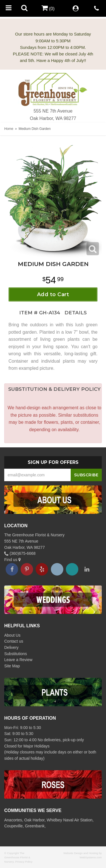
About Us (12, 635)
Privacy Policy (24, 862)
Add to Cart (53, 294)
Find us (12, 560)
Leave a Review (18, 660)
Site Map (12, 666)
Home (9, 129)
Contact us (14, 641)
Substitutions (16, 654)
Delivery (11, 647)
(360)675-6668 (20, 553)
